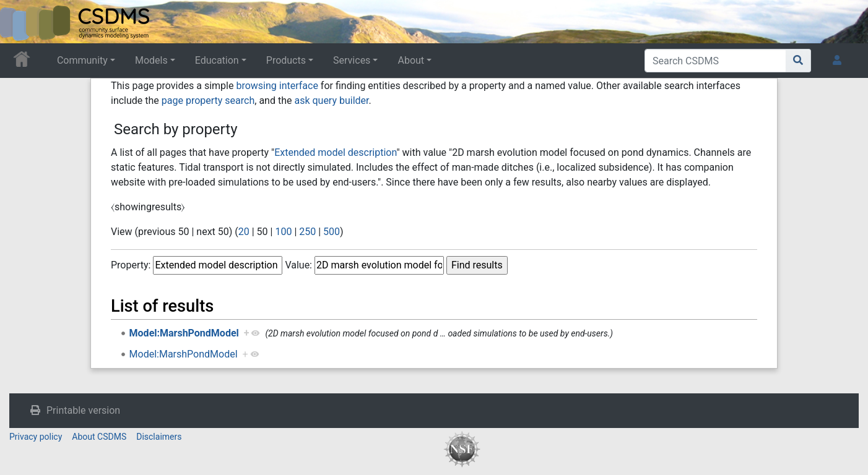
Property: (131, 265)
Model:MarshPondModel (184, 333)
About (411, 60)
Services (352, 60)
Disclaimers (159, 437)
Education (217, 60)
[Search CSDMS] (715, 61)
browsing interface (277, 86)
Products (286, 60)
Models (151, 60)
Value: (298, 265)
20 (244, 232)
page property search (208, 101)
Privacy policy (36, 437)
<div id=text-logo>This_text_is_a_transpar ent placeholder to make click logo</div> (20, 22)
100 (283, 232)
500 (332, 232)
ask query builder (331, 101)
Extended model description (335, 152)
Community (82, 60)
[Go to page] (798, 61)
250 (307, 232)
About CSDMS (99, 437)
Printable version (83, 410)
